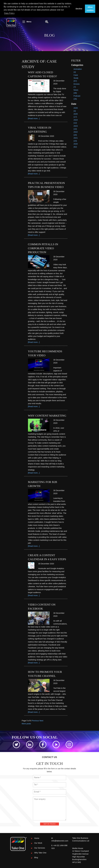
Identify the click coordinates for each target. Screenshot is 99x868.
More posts (26, 724)
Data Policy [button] (9, 13)
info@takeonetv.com (60, 841)
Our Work (38, 843)
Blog (36, 858)
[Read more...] (34, 118)
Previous (35, 721)
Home (37, 838)
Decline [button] (79, 9)
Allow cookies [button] (90, 9)
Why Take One (40, 853)
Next (41, 721)
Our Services (40, 848)
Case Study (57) (76, 78)
